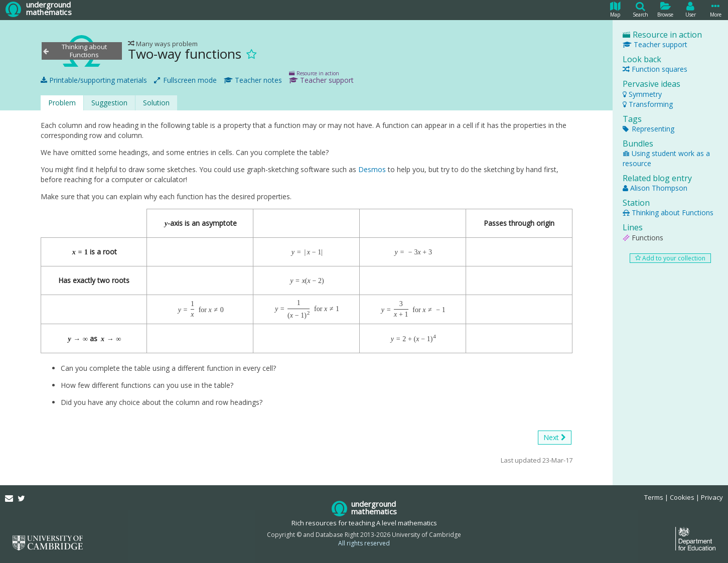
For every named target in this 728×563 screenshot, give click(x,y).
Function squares (655, 69)
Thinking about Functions (668, 213)
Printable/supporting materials (94, 80)
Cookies (682, 497)
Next (555, 438)
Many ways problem (163, 44)
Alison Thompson (655, 188)
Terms (654, 497)
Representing (648, 129)
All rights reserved (364, 543)
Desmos (372, 169)
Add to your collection (670, 258)
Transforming (648, 104)
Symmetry (642, 94)
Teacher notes (253, 80)
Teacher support (655, 44)
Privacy (712, 497)
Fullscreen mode (185, 80)
